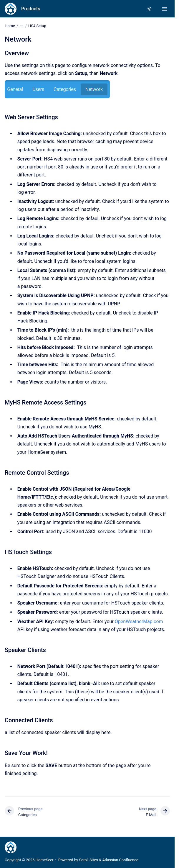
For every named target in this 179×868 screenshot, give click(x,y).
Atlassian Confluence (120, 860)
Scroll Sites (88, 860)
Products (31, 9)
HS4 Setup (37, 26)
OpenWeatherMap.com (139, 621)
